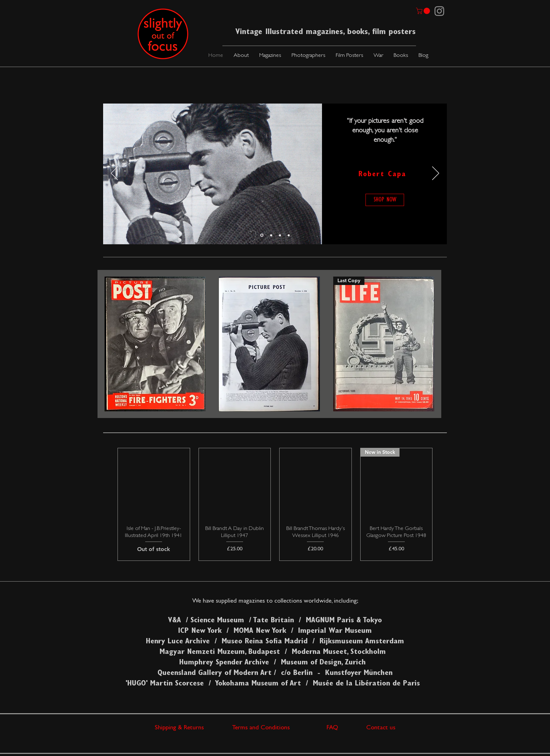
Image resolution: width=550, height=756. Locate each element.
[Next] (436, 174)
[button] (270, 56)
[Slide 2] (271, 235)
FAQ (346, 728)
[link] (424, 11)
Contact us (381, 728)
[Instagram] (439, 11)
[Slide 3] (289, 235)
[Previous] (114, 174)
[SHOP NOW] (385, 200)
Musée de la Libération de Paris (366, 684)
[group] (275, 504)
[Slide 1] (262, 235)
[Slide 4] (280, 235)
